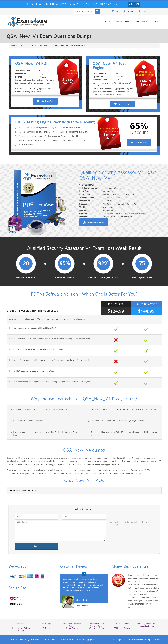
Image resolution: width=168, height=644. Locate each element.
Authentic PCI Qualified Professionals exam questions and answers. (42, 409)
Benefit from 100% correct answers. (28, 421)
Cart (156, 22)
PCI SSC (21, 45)
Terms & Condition (51, 640)
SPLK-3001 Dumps (122, 628)
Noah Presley (83, 600)
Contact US (68, 640)
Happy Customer (83, 605)
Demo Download (96, 222)
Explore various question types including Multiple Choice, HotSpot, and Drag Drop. (45, 434)
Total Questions (142, 278)
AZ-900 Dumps (71, 628)
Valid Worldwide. (26, 145)
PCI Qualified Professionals (37, 45)
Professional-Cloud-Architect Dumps (97, 625)
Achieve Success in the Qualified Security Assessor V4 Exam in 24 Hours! (50, 128)
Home (108, 22)
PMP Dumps (21, 624)
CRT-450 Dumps (122, 624)
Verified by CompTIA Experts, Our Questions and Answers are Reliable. (49, 136)
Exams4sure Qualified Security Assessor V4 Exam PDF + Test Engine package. (124, 409)
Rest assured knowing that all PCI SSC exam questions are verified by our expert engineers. (125, 434)
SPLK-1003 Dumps (97, 628)
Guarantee (35, 640)
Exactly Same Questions (103, 278)
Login (143, 11)
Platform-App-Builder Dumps (21, 629)
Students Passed (26, 278)
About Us (22, 640)
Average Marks (65, 278)
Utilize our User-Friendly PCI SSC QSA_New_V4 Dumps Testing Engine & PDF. (52, 140)
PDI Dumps (46, 628)
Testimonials (142, 22)
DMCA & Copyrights (86, 640)
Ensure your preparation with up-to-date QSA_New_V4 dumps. (118, 421)
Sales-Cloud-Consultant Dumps (71, 625)
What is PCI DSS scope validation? (24, 490)
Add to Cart (48, 101)
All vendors (123, 22)
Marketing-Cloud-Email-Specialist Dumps (147, 625)
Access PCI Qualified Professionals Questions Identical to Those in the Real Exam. (54, 132)
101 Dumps (46, 624)
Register (129, 11)
